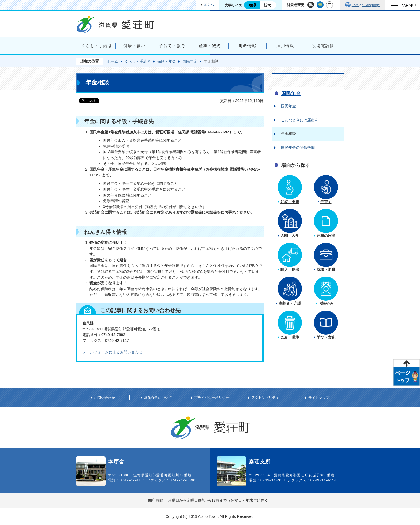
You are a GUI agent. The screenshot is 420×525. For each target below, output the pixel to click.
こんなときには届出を (300, 120)
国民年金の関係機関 (298, 148)
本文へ (209, 5)
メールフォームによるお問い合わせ (112, 352)
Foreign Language (366, 5)
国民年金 (190, 61)
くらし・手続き (138, 61)
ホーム (112, 61)
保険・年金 (167, 61)
